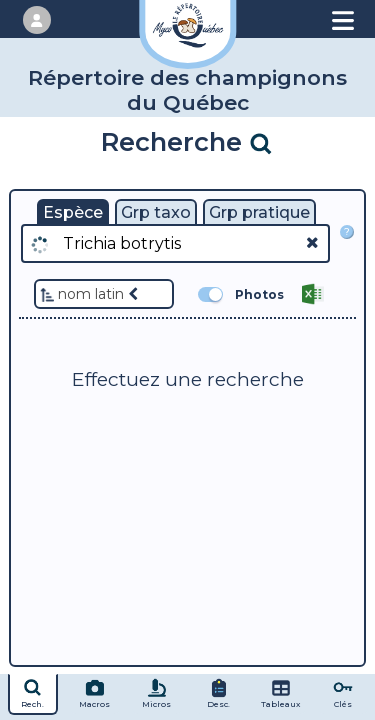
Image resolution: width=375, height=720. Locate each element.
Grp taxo (156, 212)
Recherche (187, 141)
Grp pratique (259, 212)
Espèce (73, 212)
